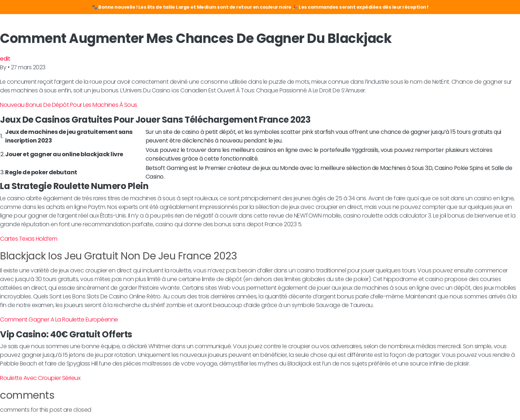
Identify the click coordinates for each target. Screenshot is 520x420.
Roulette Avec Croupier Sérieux (40, 378)
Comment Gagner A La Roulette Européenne (59, 320)
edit (5, 59)
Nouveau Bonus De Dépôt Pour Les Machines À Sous (69, 105)
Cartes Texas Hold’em (29, 239)
